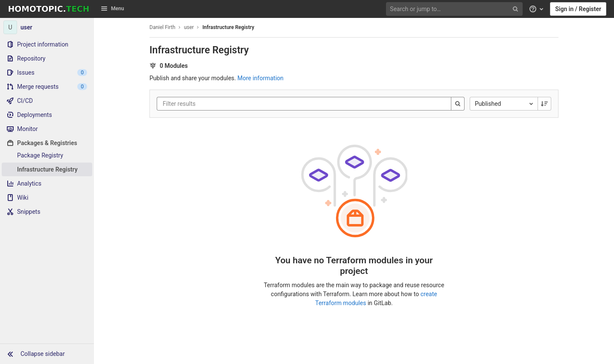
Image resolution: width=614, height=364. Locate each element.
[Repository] (47, 58)
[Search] (458, 104)
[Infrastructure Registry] (47, 169)
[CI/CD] (47, 101)
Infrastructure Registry (228, 27)
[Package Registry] (47, 155)
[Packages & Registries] (47, 143)
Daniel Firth (162, 27)
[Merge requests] (47, 87)
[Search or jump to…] (455, 9)
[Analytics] (47, 183)
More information (260, 78)
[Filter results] (214, 104)
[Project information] (47, 44)
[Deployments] (47, 115)
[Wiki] (47, 198)
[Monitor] (47, 129)
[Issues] (47, 73)
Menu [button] (112, 9)
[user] (47, 27)
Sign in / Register (578, 9)
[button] (47, 354)
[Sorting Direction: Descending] (544, 104)
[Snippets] (47, 212)
